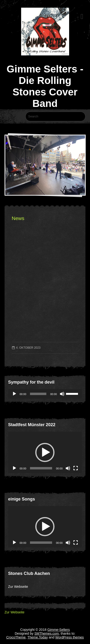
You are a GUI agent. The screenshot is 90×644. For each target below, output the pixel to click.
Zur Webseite (18, 587)
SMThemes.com (47, 633)
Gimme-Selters (58, 630)
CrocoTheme (16, 637)
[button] (45, 452)
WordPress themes (69, 637)
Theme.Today (38, 637)
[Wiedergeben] (14, 394)
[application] (45, 394)
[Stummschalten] (62, 394)
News (18, 218)
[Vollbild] (76, 468)
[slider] (38, 394)
